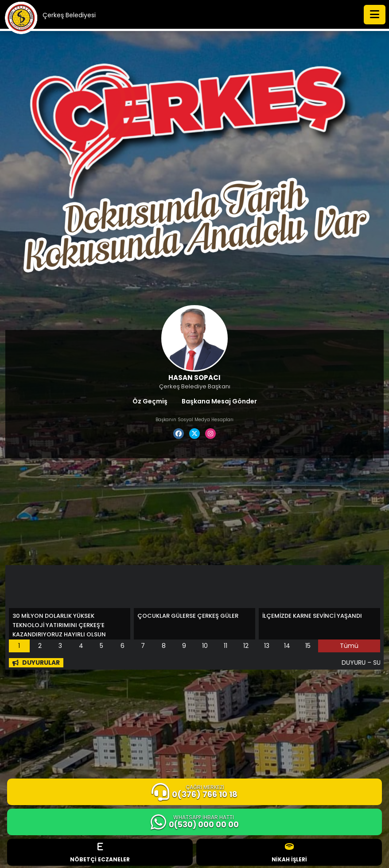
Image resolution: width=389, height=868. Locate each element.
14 (287, 646)
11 (226, 646)
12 (246, 646)
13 (267, 646)
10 (205, 646)
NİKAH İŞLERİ (289, 853)
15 (308, 646)
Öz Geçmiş (150, 401)
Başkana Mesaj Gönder (219, 401)
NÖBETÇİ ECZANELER (100, 853)
